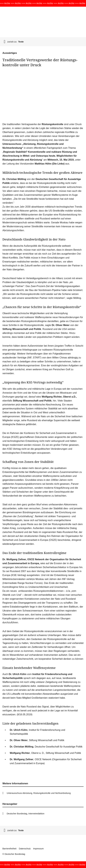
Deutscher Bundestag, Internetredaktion (26, 814)
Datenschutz (25, 849)
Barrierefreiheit (9, 849)
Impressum (38, 849)
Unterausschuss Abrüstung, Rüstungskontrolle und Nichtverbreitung (39, 793)
